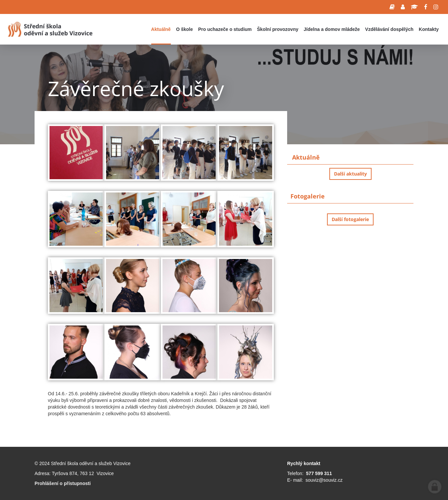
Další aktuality (350, 174)
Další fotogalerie (350, 219)
